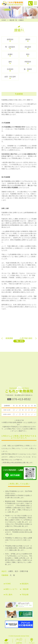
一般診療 (25, 589)
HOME (4, 20)
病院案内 (25, 584)
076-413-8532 (21, 399)
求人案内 (9, 595)
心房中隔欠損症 (26, 338)
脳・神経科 (28, 69)
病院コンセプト (12, 589)
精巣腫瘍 (9, 338)
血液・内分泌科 (10, 77)
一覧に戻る (19, 341)
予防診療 (25, 595)
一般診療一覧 (13, 20)
